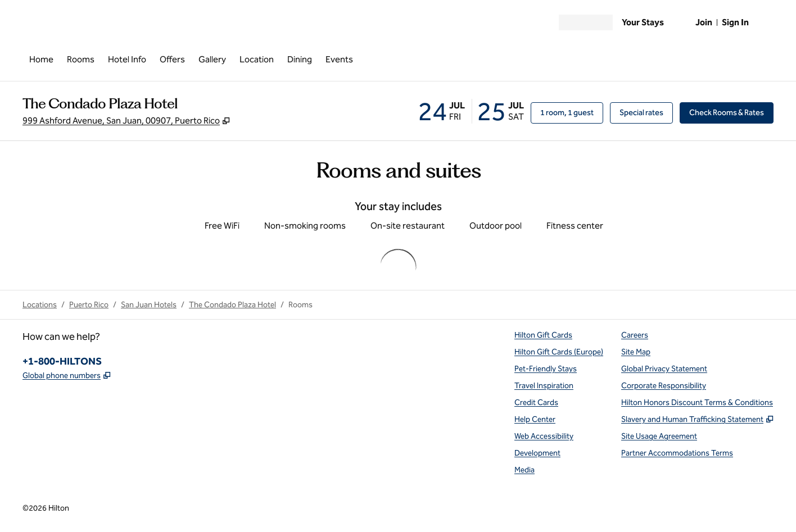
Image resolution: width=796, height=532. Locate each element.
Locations (40, 305)
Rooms (300, 305)
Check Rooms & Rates (731, 112)
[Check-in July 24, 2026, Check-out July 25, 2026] (471, 111)
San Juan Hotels (149, 305)
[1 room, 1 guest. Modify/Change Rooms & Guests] (567, 113)
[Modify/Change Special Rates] (641, 113)
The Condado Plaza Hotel (232, 305)
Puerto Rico (89, 305)
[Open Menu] (31, 20)
